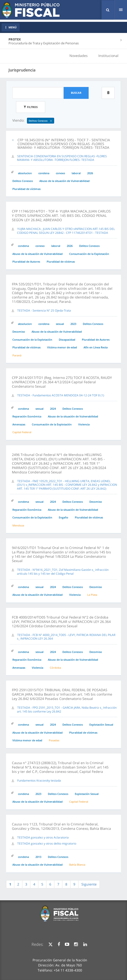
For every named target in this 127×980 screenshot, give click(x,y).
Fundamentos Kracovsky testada (39, 780)
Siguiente (89, 884)
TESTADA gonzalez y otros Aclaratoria (43, 837)
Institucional (108, 56)
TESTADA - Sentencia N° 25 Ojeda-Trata (44, 310)
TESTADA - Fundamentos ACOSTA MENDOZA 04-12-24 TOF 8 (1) (61, 395)
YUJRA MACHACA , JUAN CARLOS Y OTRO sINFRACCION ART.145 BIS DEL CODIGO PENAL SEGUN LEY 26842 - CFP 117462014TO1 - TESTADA (66, 231)
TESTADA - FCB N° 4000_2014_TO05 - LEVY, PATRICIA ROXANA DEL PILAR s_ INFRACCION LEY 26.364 (66, 637)
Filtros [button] (31, 107)
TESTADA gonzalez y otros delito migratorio (47, 843)
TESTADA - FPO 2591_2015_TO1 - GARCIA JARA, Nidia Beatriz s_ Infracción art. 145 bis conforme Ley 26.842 (67, 710)
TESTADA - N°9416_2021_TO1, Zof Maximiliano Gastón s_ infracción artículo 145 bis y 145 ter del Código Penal (63, 572)
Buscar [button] (76, 93)
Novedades (79, 56)
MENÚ (11, 27)
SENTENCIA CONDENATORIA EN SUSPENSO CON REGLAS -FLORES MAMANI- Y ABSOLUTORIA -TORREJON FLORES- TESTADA (62, 158)
